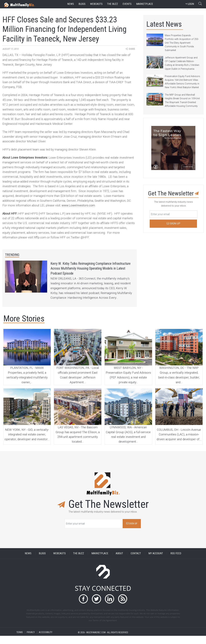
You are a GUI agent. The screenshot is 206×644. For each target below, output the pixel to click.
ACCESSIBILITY (46, 641)
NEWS (28, 561)
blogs (82, 4)
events (127, 4)
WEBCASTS (59, 561)
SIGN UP (132, 532)
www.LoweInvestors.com (78, 205)
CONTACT (136, 561)
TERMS (20, 641)
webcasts (96, 4)
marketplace (145, 4)
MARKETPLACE (100, 561)
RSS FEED (176, 561)
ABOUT (119, 561)
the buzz (112, 4)
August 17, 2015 (10, 49)
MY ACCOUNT (156, 561)
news (71, 4)
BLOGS (42, 561)
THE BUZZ (79, 561)
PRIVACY (31, 641)
